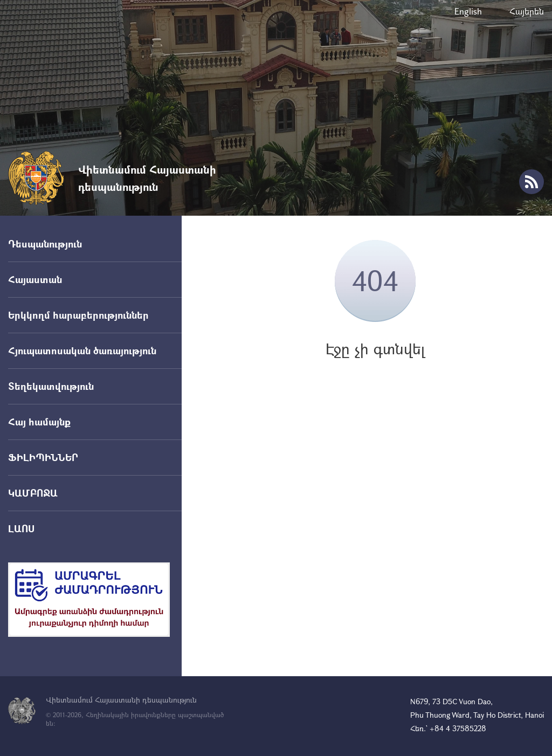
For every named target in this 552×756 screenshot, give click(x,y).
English (468, 11)
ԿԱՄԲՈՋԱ (33, 493)
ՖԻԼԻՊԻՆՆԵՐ (43, 457)
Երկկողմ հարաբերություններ (78, 315)
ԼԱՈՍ (21, 528)
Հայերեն (527, 11)
